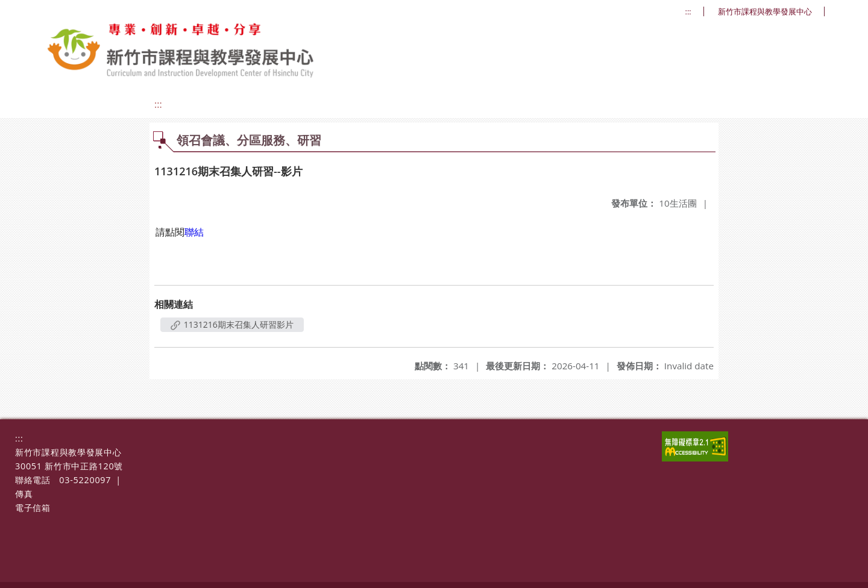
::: (688, 12)
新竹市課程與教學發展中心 (765, 12)
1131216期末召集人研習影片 (232, 324)
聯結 (194, 232)
